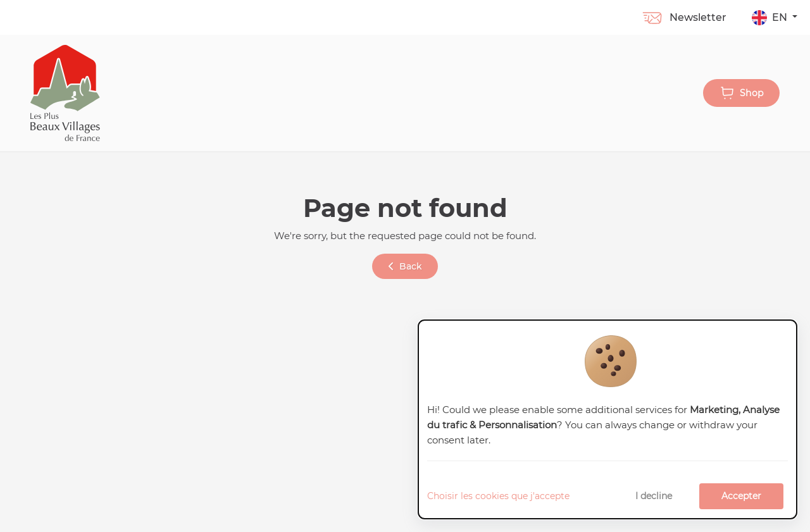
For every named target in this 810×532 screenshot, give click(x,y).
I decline (654, 496)
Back (405, 266)
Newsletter (684, 17)
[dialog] (607, 420)
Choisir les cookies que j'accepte (498, 496)
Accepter (741, 496)
